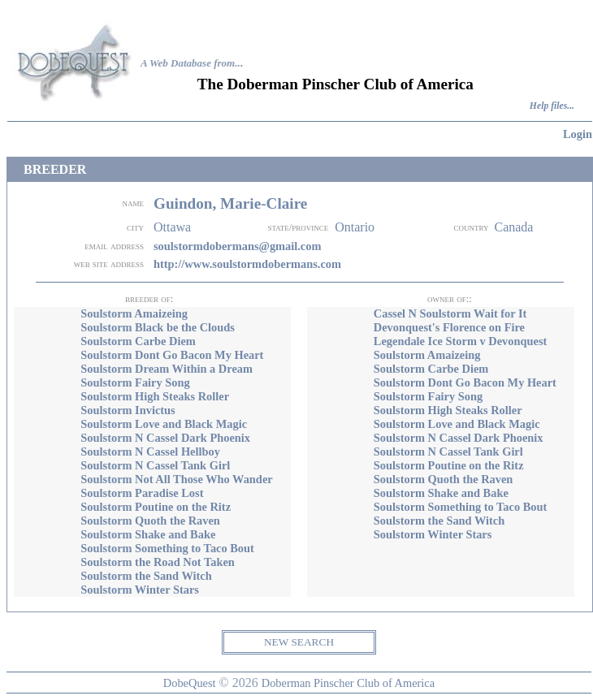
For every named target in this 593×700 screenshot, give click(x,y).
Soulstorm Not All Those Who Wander (176, 479)
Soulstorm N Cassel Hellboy (150, 452)
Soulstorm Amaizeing (134, 313)
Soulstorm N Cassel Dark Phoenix (165, 438)
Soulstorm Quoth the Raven (150, 521)
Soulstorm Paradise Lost (142, 493)
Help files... (552, 106)
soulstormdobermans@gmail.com (237, 246)
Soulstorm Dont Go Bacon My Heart (172, 355)
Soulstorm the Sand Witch (146, 576)
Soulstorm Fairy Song (135, 382)
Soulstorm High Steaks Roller (155, 396)
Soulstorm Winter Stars (140, 590)
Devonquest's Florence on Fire (449, 327)
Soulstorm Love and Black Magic (164, 424)
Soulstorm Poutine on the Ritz (156, 507)
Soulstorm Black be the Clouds (158, 327)
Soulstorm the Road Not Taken (158, 562)
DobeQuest (190, 683)
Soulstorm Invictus (128, 410)
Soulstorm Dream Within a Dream (167, 369)
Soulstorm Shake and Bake (148, 534)
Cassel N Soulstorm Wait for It (450, 313)
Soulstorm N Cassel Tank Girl (155, 465)
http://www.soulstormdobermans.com (247, 264)
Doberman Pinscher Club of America (348, 683)
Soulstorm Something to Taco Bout (167, 548)
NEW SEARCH (299, 642)
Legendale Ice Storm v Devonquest (460, 341)
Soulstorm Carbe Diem (138, 341)
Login (578, 134)
